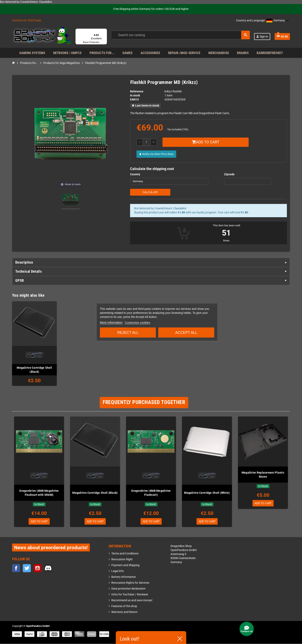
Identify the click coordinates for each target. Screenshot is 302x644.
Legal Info (118, 571)
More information (111, 322)
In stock (135, 96)
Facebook (16, 569)
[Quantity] (147, 142)
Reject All (128, 332)
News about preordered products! (51, 548)
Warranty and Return (124, 612)
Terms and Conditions (125, 554)
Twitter (27, 569)
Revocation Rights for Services (130, 583)
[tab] (151, 262)
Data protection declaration (128, 589)
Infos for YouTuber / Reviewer (130, 595)
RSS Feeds (35, 20)
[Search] (180, 35)
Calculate (150, 192)
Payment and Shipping (125, 566)
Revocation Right (122, 560)
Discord (48, 569)
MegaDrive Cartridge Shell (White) (207, 493)
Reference (137, 91)
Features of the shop (124, 607)
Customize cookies (138, 322)
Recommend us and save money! (132, 601)
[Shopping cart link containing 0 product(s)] (282, 37)
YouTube (37, 569)
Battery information (124, 577)
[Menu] (104, 31)
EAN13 (134, 100)
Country (135, 174)
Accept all (186, 332)
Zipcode (229, 174)
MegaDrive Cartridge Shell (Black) (34, 370)
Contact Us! (19, 20)
